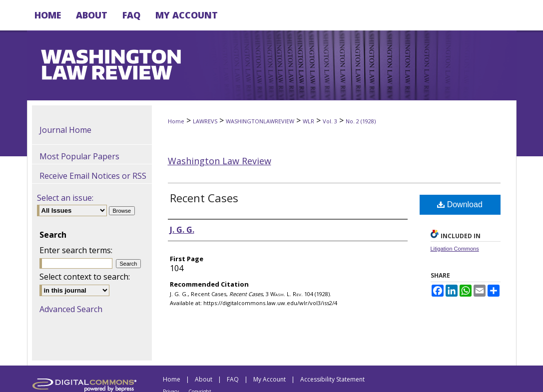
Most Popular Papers (79, 156)
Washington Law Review (220, 161)
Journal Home (65, 130)
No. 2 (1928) (361, 121)
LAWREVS (205, 121)
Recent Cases (204, 198)
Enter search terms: (76, 250)
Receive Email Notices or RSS (93, 176)
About (204, 379)
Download (460, 204)
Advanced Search (71, 309)
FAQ (233, 379)
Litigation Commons (455, 249)
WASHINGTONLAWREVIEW (260, 121)
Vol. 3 (330, 121)
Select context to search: (85, 277)
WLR (308, 121)
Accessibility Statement (332, 379)
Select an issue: (65, 198)
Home (176, 121)
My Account (270, 379)
